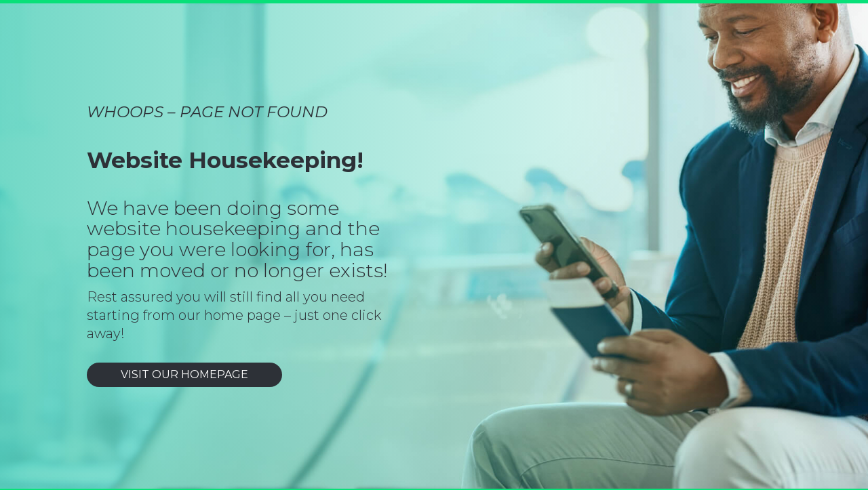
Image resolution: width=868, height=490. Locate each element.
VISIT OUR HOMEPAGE (184, 374)
